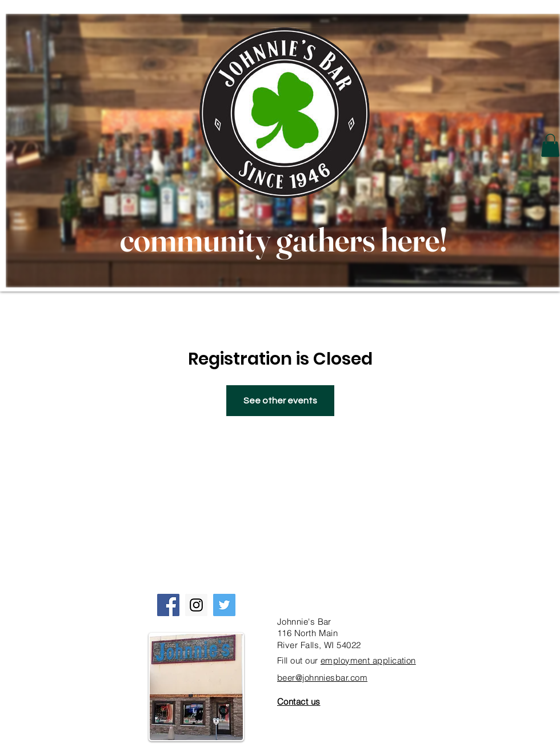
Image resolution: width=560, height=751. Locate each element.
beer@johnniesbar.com (322, 678)
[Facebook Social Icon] (168, 605)
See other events (280, 401)
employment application (368, 660)
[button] (550, 145)
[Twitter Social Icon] (224, 605)
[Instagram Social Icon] (196, 605)
